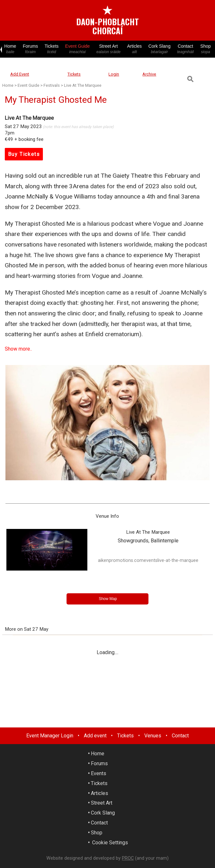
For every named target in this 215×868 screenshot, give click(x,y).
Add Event (20, 74)
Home (10, 49)
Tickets (52, 49)
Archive (149, 74)
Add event (95, 736)
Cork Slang (159, 49)
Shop (206, 49)
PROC (128, 858)
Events (99, 773)
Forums (30, 49)
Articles (134, 49)
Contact (185, 49)
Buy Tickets (24, 154)
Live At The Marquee (83, 85)
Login (114, 74)
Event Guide (77, 49)
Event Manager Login (50, 736)
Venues (153, 736)
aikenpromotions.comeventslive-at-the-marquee (148, 560)
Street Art (108, 49)
